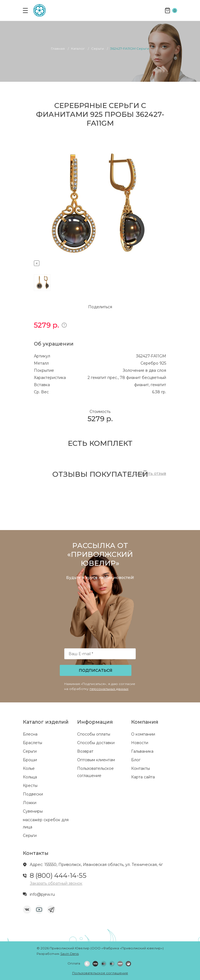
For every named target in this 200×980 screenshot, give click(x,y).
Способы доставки (96, 743)
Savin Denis (70, 954)
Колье (29, 768)
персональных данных (109, 689)
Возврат (85, 751)
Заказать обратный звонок (56, 883)
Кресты (30, 786)
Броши (30, 760)
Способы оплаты (94, 734)
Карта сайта (143, 777)
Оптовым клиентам (96, 760)
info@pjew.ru (42, 894)
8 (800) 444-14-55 (58, 875)
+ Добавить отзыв (148, 473)
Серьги (30, 751)
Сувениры (33, 811)
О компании (143, 734)
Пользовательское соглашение (100, 973)
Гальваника (142, 751)
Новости (140, 743)
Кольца (30, 777)
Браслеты (33, 743)
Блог (136, 760)
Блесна (30, 734)
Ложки (30, 803)
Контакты (140, 768)
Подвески (33, 794)
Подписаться (96, 670)
